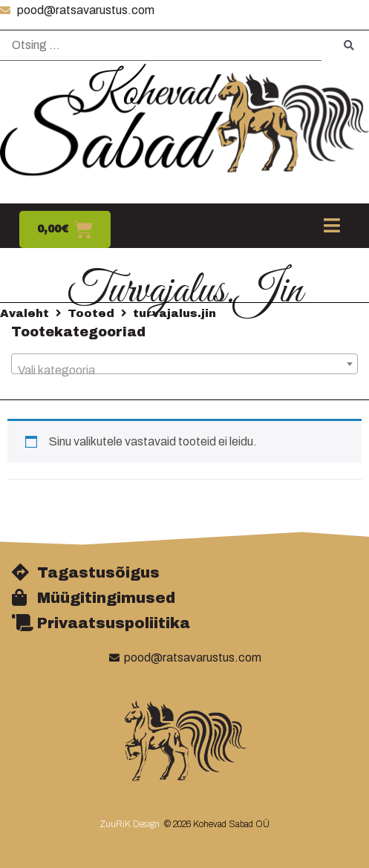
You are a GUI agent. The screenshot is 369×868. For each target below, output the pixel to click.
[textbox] (184, 371)
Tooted (91, 313)
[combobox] (184, 364)
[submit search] (349, 46)
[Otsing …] (161, 46)
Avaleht (25, 313)
